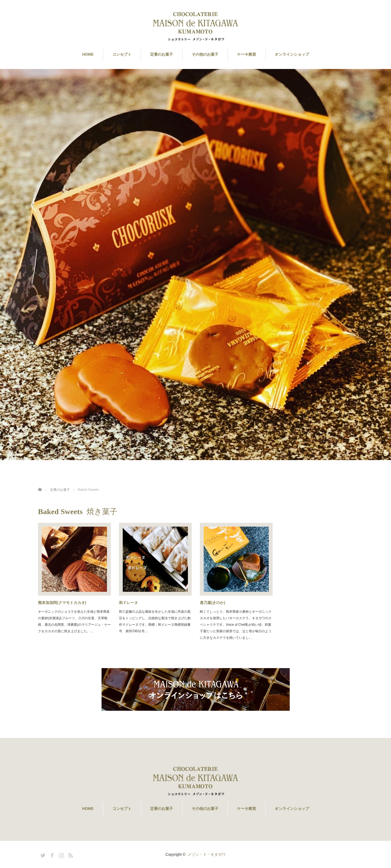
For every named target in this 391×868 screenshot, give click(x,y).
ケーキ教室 (247, 54)
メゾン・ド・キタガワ (207, 854)
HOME (88, 54)
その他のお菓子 (205, 54)
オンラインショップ (292, 54)
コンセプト (122, 54)
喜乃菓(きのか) (212, 603)
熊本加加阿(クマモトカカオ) (62, 603)
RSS (70, 854)
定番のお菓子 (162, 54)
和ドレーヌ (128, 603)
